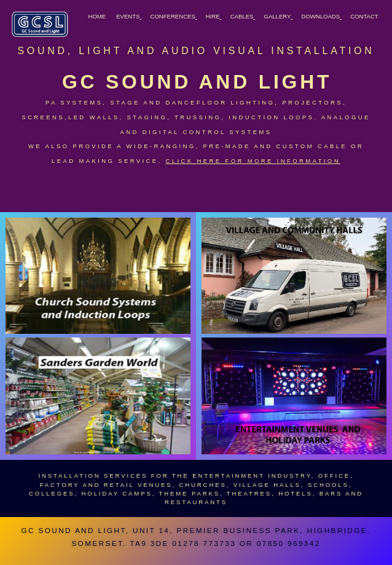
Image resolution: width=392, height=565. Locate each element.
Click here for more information (253, 161)
